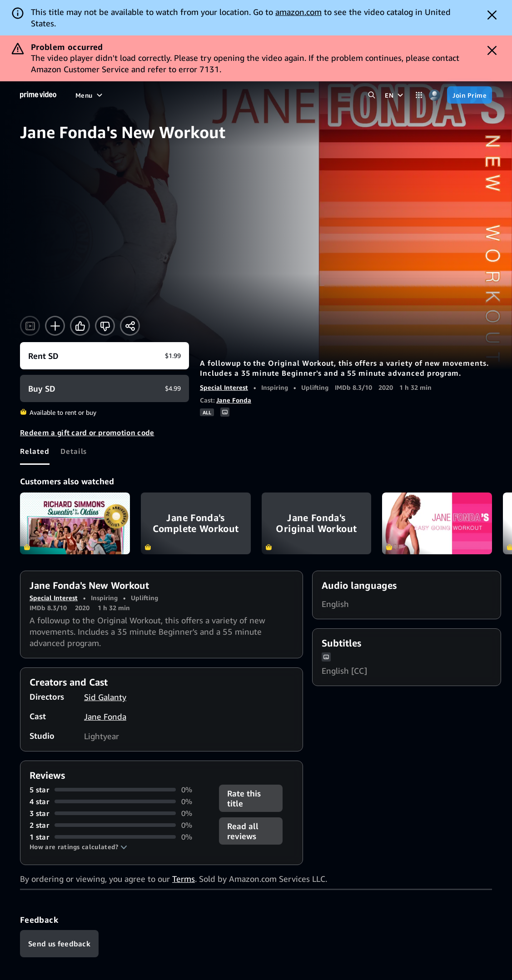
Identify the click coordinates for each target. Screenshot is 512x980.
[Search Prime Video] (371, 95)
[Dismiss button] (492, 15)
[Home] (38, 95)
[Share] (130, 326)
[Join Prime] (470, 95)
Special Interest (224, 387)
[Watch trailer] (30, 326)
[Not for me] (105, 326)
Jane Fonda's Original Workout (317, 523)
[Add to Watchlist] (55, 326)
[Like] (80, 326)
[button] (78, 847)
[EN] (395, 95)
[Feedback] (59, 944)
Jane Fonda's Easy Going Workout (437, 523)
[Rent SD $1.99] (104, 356)
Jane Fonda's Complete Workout (196, 523)
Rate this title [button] (244, 798)
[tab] (35, 451)
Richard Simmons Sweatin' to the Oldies (75, 523)
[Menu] (90, 95)
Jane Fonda (234, 400)
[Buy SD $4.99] (104, 388)
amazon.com (298, 12)
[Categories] (419, 95)
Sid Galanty (105, 697)
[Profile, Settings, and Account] (435, 95)
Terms (184, 879)
